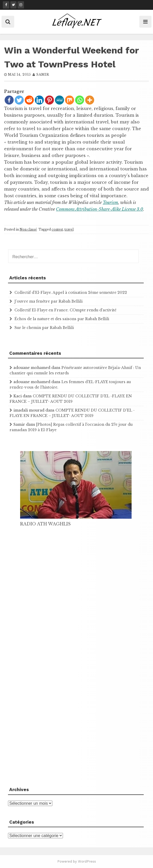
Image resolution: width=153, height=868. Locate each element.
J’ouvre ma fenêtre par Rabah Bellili (49, 301)
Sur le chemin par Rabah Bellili (44, 328)
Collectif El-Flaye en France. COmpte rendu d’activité (65, 310)
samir (43, 74)
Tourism (110, 202)
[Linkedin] (39, 100)
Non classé (28, 229)
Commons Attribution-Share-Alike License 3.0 (100, 209)
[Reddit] (29, 100)
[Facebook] (9, 100)
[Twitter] (19, 100)
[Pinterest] (49, 100)
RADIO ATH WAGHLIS (45, 524)
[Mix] (70, 100)
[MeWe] (59, 100)
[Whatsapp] (80, 100)
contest (57, 229)
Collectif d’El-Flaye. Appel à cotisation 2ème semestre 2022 (71, 293)
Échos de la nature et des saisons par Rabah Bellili (62, 319)
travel (69, 229)
